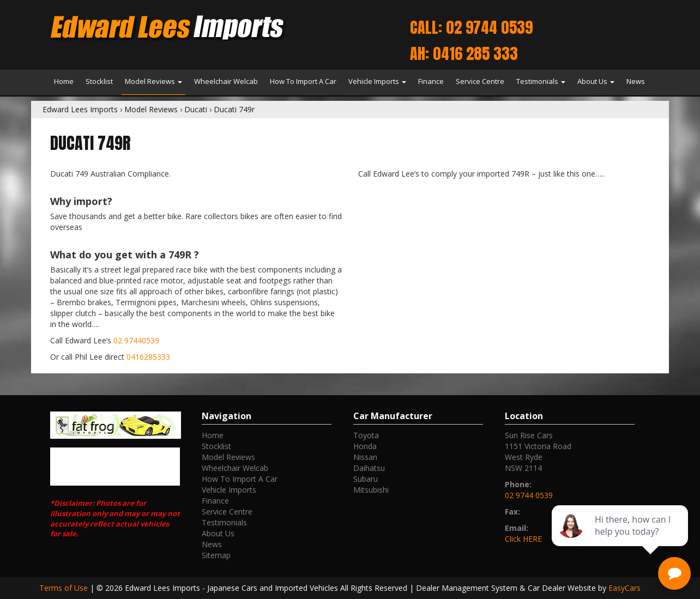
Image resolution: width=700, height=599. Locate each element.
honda (365, 446)
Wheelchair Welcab (226, 81)
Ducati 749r (234, 109)
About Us (596, 81)
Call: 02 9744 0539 (471, 27)
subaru (366, 479)
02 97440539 (136, 340)
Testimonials (541, 81)
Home (64, 81)
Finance (431, 81)
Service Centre (480, 81)
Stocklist (99, 81)
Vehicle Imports (377, 81)
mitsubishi (371, 490)
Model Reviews (153, 81)
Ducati (196, 109)
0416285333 (148, 357)
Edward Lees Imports (80, 109)
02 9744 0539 (529, 495)
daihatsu (369, 468)
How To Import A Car (303, 81)
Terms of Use (65, 588)
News (636, 81)
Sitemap (216, 555)
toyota (366, 435)
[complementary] (621, 539)
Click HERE (523, 539)
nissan (365, 457)
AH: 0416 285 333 (464, 53)
